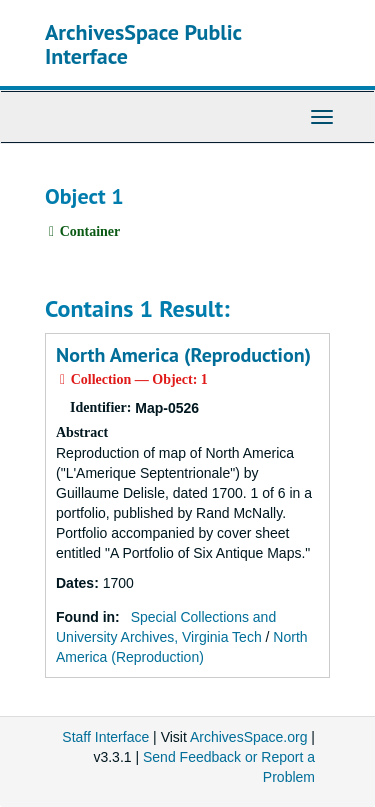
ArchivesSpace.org (249, 737)
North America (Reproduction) (183, 355)
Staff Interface (105, 737)
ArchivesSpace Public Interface (143, 44)
